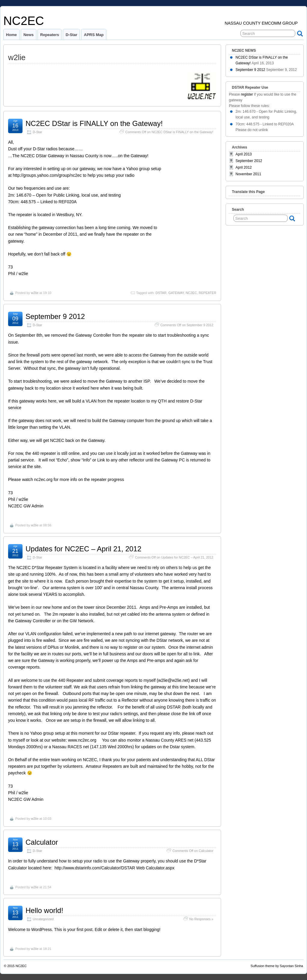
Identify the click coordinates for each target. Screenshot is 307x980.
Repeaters (50, 35)
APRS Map (94, 35)
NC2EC (24, 21)
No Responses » (201, 919)
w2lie (35, 293)
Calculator (42, 842)
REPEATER (208, 293)
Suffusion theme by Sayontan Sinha (277, 966)
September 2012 (249, 161)
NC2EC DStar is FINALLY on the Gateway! (94, 123)
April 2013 (244, 154)
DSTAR (161, 293)
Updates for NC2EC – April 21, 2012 (84, 549)
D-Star (71, 35)
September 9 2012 (55, 316)
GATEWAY (176, 293)
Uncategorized (43, 919)
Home (11, 35)
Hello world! (44, 910)
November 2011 (248, 174)
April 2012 (244, 167)
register (247, 94)
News (29, 35)
